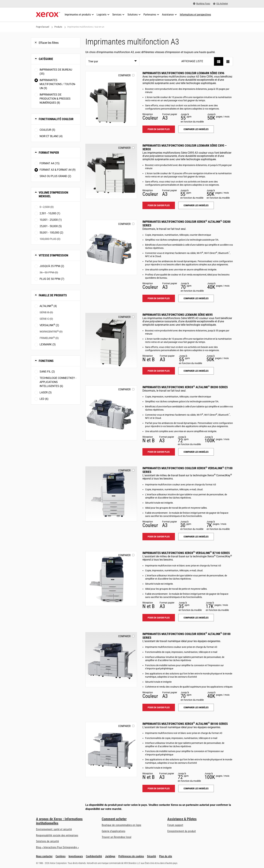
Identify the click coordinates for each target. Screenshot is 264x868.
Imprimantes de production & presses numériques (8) (55, 99)
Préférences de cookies (131, 856)
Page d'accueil (43, 27)
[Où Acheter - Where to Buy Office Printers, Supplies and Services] (221, 4)
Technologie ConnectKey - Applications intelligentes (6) (58, 382)
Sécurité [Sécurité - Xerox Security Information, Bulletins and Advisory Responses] (152, 856)
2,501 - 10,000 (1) (50, 213)
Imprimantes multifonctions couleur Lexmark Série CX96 (183, 73)
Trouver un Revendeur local (117, 837)
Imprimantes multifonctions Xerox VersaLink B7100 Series (186, 553)
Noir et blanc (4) (51, 136)
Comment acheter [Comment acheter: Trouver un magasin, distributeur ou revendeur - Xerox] (114, 819)
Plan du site (166, 856)
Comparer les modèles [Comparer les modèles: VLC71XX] (196, 537)
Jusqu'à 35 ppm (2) (52, 266)
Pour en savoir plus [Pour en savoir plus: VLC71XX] (159, 537)
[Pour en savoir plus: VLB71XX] (111, 579)
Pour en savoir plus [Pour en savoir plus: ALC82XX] (159, 298)
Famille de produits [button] (53, 295)
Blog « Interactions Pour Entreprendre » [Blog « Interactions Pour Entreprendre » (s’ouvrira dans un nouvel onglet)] (57, 847)
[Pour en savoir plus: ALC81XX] (111, 660)
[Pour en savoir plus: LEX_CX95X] (111, 171)
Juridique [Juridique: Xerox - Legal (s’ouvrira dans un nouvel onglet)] (110, 856)
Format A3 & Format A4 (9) (58, 170)
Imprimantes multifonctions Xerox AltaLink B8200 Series (185, 387)
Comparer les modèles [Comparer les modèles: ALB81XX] (196, 788)
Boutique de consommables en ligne (121, 825)
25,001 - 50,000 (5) (51, 226)
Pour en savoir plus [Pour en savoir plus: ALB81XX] (159, 788)
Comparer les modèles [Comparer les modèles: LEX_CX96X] (196, 129)
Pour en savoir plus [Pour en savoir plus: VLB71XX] (159, 618)
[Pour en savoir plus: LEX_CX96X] (111, 99)
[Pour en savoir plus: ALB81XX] (111, 749)
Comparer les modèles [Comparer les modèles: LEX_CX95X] (196, 205)
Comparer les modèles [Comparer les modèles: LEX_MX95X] (196, 371)
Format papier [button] (49, 153)
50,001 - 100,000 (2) (51, 233)
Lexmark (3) (48, 344)
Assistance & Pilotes (182, 819)
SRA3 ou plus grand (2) (55, 176)
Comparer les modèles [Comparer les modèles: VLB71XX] (196, 618)
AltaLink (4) (48, 306)
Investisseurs (76, 856)
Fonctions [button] (46, 361)
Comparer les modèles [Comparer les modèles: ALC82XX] (196, 298)
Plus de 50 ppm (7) (52, 279)
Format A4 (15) (50, 163)
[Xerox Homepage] (48, 15)
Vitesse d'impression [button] (53, 255)
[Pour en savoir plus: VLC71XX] (111, 494)
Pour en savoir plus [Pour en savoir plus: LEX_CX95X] (159, 205)
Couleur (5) (47, 130)
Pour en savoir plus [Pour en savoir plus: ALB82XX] (159, 452)
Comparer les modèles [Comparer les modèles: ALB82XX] (196, 452)
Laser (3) (46, 392)
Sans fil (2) (47, 372)
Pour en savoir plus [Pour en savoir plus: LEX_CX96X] (159, 129)
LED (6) (44, 399)
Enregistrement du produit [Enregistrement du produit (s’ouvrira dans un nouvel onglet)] (182, 831)
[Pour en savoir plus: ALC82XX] (111, 247)
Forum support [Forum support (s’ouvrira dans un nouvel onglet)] (175, 825)
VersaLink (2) (49, 325)
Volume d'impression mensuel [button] (53, 194)
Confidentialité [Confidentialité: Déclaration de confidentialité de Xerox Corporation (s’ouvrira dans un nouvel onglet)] (94, 856)
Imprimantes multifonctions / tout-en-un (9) (58, 84)
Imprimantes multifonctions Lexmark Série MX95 (178, 315)
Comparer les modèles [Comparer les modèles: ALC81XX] (196, 707)
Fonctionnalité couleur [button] (56, 119)
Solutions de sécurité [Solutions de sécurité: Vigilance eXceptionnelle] (47, 841)
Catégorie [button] (46, 59)
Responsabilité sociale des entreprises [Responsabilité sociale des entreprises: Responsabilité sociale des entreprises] (57, 835)
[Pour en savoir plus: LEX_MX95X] (111, 340)
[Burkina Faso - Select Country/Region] (202, 4)
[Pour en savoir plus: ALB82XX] (111, 413)
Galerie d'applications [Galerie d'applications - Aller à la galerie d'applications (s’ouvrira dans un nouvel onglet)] (113, 831)
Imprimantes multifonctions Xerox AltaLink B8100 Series (185, 724)
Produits (58, 27)
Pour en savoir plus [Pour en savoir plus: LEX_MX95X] (159, 371)
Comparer (124, 75)
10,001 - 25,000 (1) (51, 220)
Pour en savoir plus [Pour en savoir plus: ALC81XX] (159, 707)
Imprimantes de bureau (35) (56, 72)
